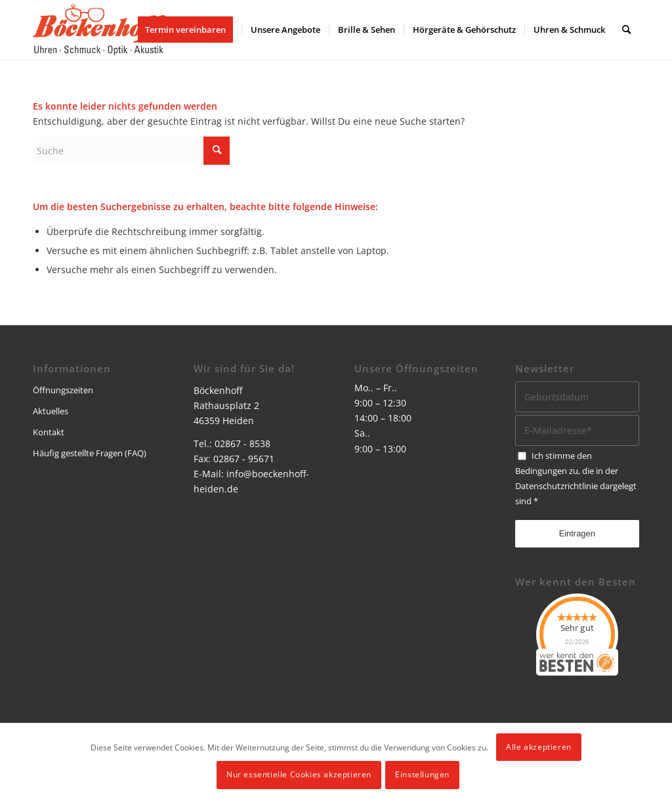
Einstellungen (422, 774)
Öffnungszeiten (63, 390)
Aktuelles (51, 411)
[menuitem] (190, 30)
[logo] (99, 30)
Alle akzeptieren (539, 747)
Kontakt (49, 432)
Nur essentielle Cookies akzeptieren (299, 774)
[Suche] (626, 30)
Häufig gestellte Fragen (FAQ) (90, 453)
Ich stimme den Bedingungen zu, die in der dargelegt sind (576, 478)
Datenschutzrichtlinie (556, 486)
